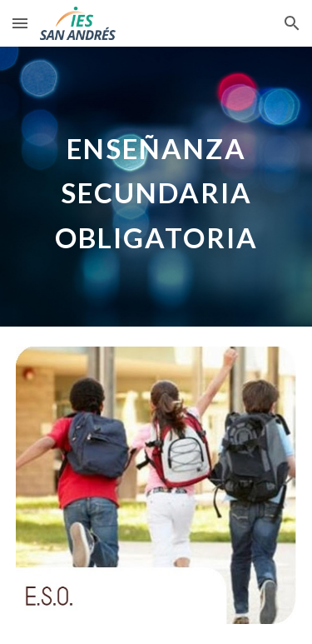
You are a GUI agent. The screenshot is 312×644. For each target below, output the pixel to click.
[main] (156, 187)
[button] (20, 23)
